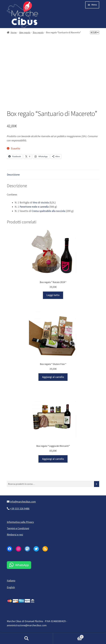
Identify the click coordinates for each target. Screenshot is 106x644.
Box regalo (38, 32)
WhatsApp (22, 565)
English (11, 587)
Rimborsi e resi (15, 535)
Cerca (26, 638)
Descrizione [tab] (13, 175)
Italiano (11, 581)
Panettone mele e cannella (34, 207)
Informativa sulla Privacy (20, 522)
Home (14, 32)
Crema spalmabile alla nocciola (48, 211)
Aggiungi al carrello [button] (53, 377)
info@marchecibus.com (23, 502)
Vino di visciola (41, 203)
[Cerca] (97, 484)
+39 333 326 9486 (20, 509)
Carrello (68, 636)
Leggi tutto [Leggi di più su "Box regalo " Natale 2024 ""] (53, 295)
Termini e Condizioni (18, 528)
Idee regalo (25, 32)
